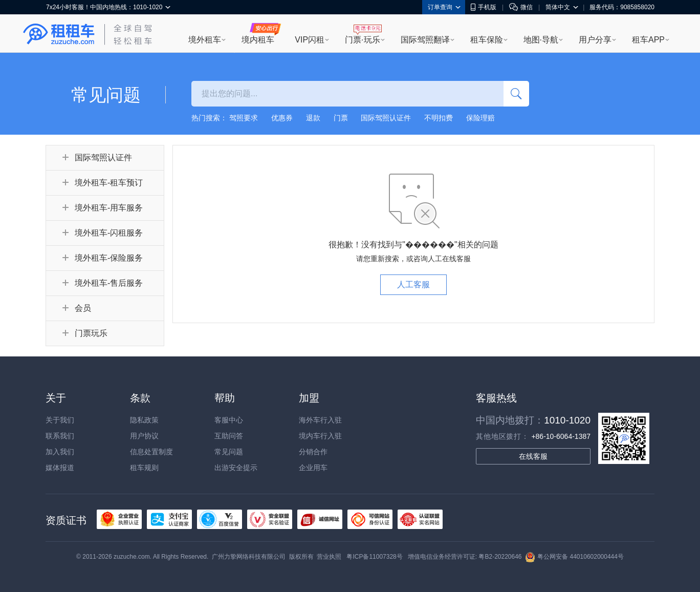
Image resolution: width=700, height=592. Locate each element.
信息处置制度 (151, 452)
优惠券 (282, 118)
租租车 (59, 34)
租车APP (648, 40)
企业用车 (313, 468)
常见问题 (229, 452)
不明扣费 (439, 118)
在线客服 (533, 456)
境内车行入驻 (320, 436)
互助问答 (229, 436)
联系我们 (60, 436)
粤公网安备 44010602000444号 (574, 557)
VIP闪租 (310, 40)
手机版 (484, 7)
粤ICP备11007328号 (374, 557)
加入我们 (60, 452)
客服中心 (229, 420)
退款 (313, 118)
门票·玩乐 (362, 40)
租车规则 (144, 468)
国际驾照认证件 (386, 118)
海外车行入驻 (320, 420)
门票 (341, 118)
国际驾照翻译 (425, 40)
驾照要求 (244, 118)
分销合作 (313, 452)
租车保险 (487, 40)
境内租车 (258, 40)
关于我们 (60, 420)
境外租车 (205, 40)
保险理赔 (480, 118)
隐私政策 (144, 420)
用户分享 (595, 40)
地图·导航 (541, 40)
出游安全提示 (236, 468)
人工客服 (413, 284)
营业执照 (329, 557)
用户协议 (144, 436)
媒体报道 (60, 468)
